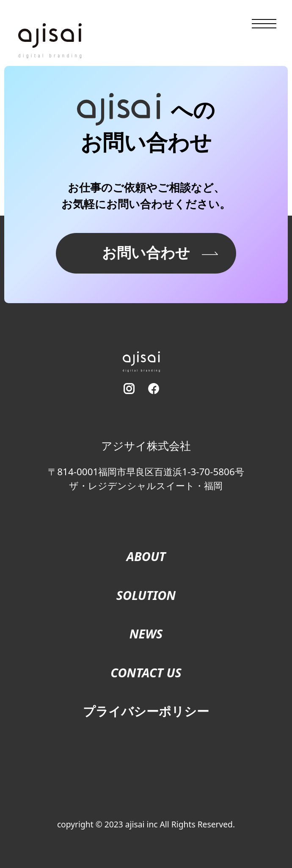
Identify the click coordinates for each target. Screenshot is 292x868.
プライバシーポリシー (146, 711)
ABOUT (146, 556)
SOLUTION (146, 595)
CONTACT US (146, 672)
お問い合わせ (146, 252)
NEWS (146, 634)
